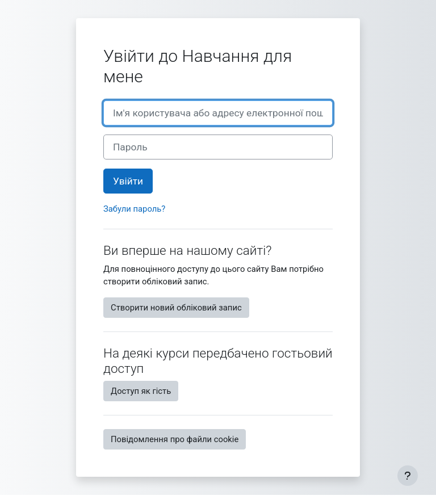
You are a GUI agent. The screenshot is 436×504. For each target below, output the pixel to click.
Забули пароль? (134, 209)
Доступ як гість (141, 391)
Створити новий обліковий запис (176, 308)
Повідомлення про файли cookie (175, 439)
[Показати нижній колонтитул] (408, 476)
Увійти (128, 181)
